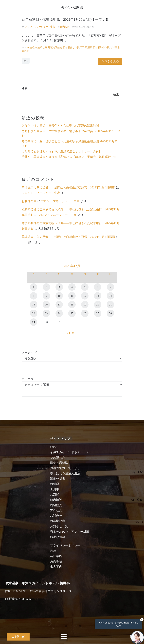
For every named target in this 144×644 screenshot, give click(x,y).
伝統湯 (31, 48)
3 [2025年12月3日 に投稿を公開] (59, 287)
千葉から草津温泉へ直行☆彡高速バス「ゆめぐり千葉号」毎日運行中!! (69, 157)
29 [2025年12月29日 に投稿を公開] (34, 322)
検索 (25, 89)
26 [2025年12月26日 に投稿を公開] (85, 313)
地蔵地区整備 (55, 48)
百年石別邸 (86, 48)
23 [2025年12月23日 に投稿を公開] (46, 313)
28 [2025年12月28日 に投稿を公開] (110, 313)
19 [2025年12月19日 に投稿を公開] (85, 305)
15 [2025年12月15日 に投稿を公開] (34, 305)
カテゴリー (29, 379)
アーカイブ (29, 353)
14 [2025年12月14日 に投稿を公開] (110, 296)
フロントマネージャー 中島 (40, 27)
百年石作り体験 (71, 48)
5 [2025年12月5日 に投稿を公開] (85, 287)
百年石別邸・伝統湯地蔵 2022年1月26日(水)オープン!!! (65, 20)
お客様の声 (29, 201)
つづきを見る (110, 61)
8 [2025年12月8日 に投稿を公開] (34, 296)
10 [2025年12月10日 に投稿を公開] (59, 296)
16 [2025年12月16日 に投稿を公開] (46, 305)
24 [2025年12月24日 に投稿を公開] (59, 313)
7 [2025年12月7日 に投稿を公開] (110, 287)
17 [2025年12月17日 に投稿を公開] (59, 305)
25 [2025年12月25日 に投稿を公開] (72, 313)
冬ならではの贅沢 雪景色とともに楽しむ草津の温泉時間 (60, 126)
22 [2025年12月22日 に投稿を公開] (34, 313)
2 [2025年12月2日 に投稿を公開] (46, 287)
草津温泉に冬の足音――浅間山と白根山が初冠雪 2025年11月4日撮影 (68, 187)
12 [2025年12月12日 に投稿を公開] (85, 296)
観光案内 (65, 27)
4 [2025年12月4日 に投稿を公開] (72, 287)
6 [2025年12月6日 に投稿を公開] (98, 287)
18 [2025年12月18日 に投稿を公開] (72, 305)
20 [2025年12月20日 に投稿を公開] (98, 305)
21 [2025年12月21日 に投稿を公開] (110, 305)
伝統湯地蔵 (41, 48)
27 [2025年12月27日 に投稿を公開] (98, 313)
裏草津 (25, 51)
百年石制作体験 (101, 48)
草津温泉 (115, 48)
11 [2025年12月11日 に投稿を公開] (72, 296)
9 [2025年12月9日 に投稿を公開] (46, 296)
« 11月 (71, 333)
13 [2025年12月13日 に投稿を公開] (98, 296)
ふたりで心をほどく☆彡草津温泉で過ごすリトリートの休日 (62, 151)
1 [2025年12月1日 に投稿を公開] (34, 287)
